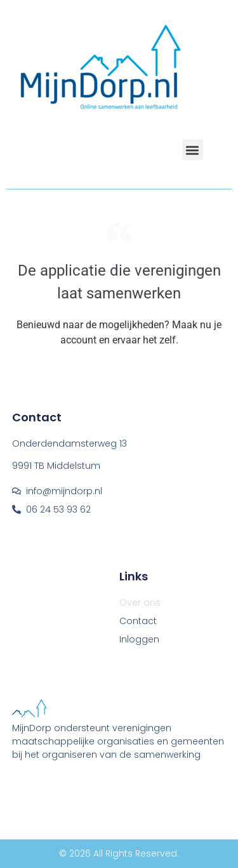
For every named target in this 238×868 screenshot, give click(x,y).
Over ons (140, 603)
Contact (138, 621)
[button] (193, 150)
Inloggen (139, 639)
